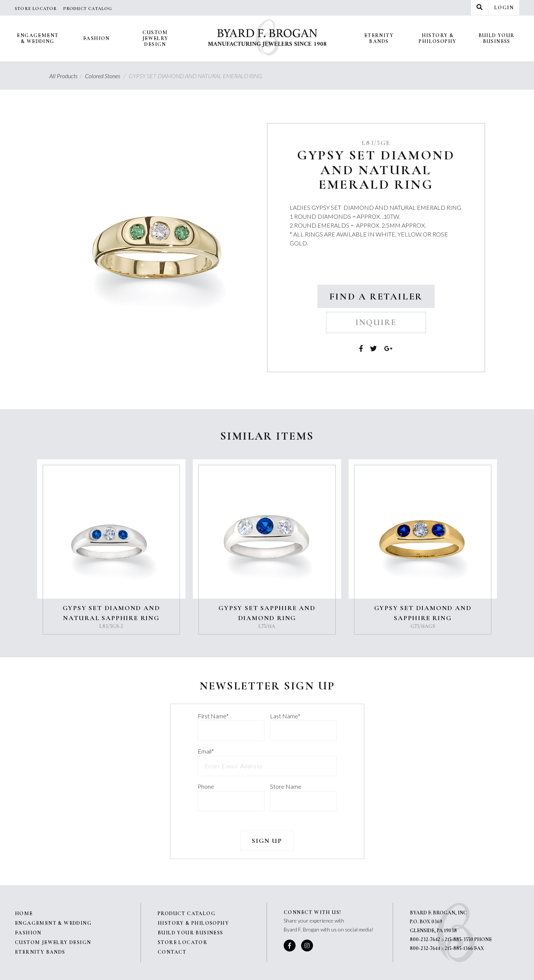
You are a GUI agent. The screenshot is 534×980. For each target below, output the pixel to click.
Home (24, 913)
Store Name (286, 786)
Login (504, 8)
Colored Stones (106, 76)
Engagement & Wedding (37, 38)
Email (206, 751)
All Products (67, 76)
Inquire (376, 322)
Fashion (96, 38)
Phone (206, 786)
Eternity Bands (379, 38)
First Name (213, 716)
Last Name (285, 716)
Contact (172, 952)
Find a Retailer (376, 296)
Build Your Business (497, 38)
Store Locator (36, 9)
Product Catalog (88, 9)
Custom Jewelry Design (155, 38)
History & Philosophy (437, 38)
